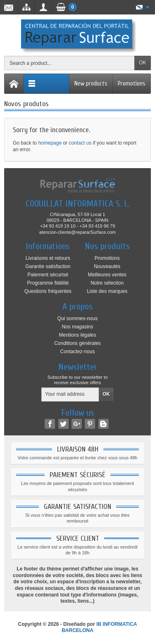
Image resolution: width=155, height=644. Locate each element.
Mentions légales (77, 335)
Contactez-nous (77, 352)
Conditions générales (77, 343)
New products (91, 84)
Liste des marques (107, 291)
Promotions (132, 84)
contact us (80, 143)
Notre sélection (107, 283)
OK (142, 63)
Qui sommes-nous (77, 318)
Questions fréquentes (48, 291)
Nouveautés (107, 266)
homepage (50, 143)
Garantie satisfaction (48, 266)
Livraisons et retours (48, 258)
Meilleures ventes (107, 275)
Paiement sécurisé (48, 275)
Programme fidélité (48, 283)
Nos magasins (77, 327)
